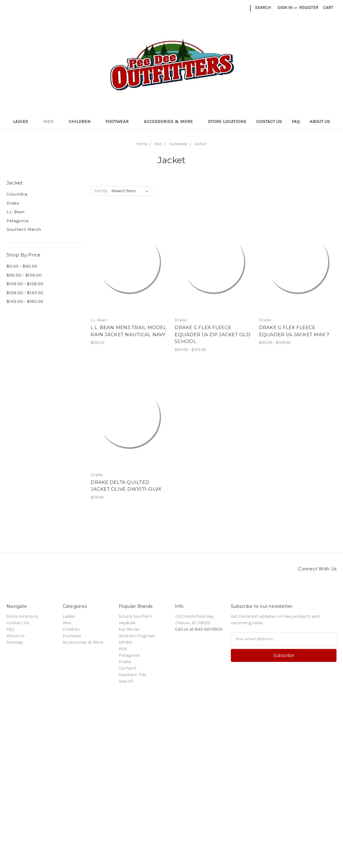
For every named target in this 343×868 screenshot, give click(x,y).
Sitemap (15, 642)
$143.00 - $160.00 (25, 301)
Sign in (285, 8)
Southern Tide (132, 675)
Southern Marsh (24, 229)
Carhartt (128, 668)
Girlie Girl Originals (137, 636)
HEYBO (125, 642)
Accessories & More (171, 121)
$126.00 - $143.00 (25, 293)
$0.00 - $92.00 (22, 266)
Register (309, 8)
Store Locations (227, 121)
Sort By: (101, 191)
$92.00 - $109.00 (24, 275)
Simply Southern (135, 616)
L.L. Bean (15, 212)
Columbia (17, 194)
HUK (123, 649)
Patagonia (17, 221)
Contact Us (269, 121)
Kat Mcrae (129, 629)
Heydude (127, 623)
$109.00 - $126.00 (25, 284)
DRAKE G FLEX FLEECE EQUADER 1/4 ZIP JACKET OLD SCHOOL (212, 334)
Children (82, 121)
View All (126, 681)
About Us (320, 121)
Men (51, 121)
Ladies (23, 121)
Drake (13, 203)
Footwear (120, 121)
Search (263, 8)
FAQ (296, 121)
